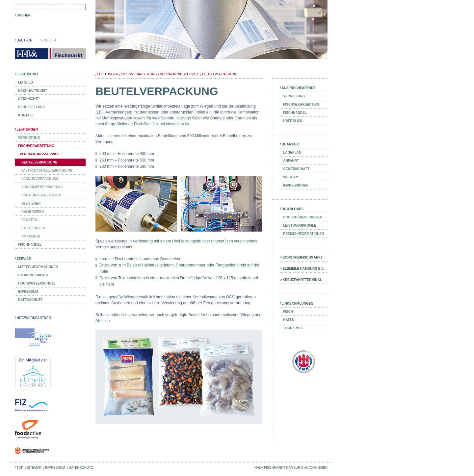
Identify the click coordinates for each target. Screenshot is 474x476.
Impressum (55, 468)
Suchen (24, 15)
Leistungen (108, 74)
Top (20, 468)
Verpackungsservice (180, 74)
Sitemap (34, 468)
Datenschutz (81, 468)
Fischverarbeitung (139, 74)
